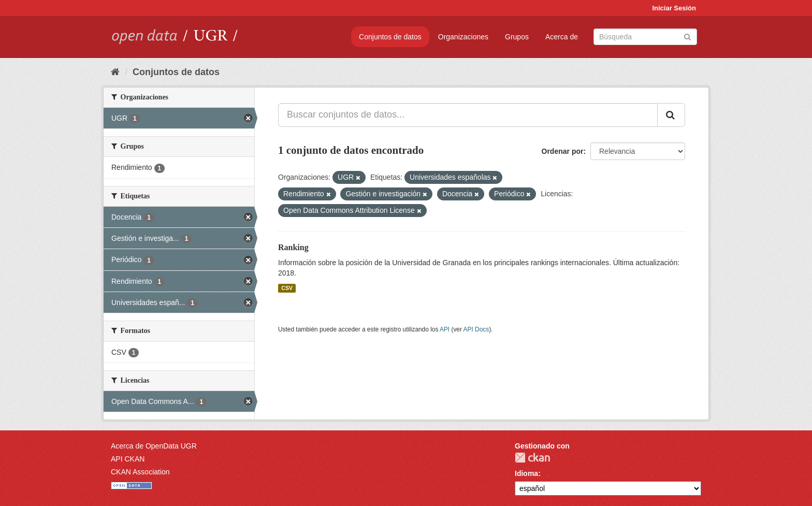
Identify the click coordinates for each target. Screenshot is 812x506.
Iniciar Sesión (674, 8)
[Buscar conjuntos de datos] (645, 37)
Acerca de (562, 37)
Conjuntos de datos (390, 37)
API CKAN (128, 459)
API (445, 329)
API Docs (476, 329)
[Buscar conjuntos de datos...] (468, 115)
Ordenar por (563, 151)
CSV (287, 288)
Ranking (293, 247)
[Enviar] (687, 36)
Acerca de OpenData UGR (154, 446)
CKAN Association (140, 472)
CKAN (532, 458)
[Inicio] (115, 72)
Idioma (526, 473)
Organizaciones (463, 37)
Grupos (517, 37)
